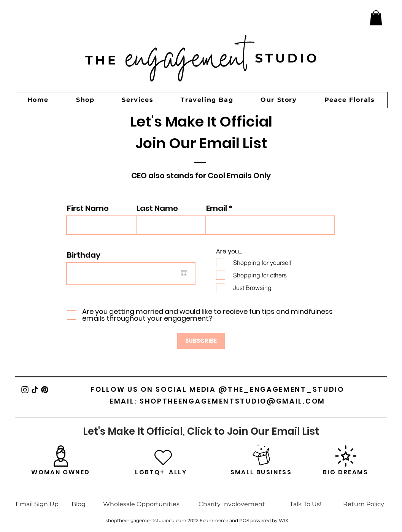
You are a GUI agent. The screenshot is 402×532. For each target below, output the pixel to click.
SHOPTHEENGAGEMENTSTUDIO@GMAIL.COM (232, 401)
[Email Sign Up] (37, 504)
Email (217, 208)
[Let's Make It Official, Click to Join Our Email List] (201, 431)
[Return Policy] (364, 504)
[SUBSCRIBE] (201, 341)
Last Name (157, 208)
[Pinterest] (45, 390)
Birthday (84, 255)
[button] (376, 18)
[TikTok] (35, 390)
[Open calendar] (184, 273)
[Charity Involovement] (232, 504)
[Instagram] (25, 390)
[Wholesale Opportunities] (141, 504)
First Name (88, 208)
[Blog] (79, 504)
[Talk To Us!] (306, 504)
